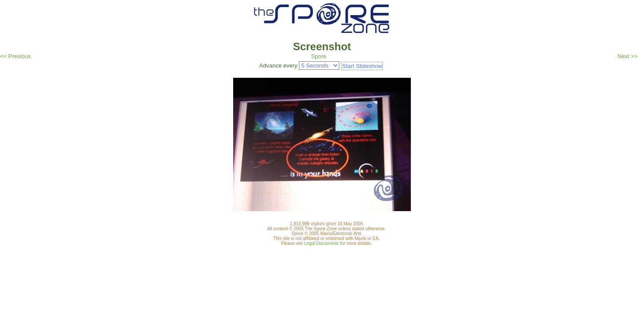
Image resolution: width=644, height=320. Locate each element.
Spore (319, 56)
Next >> (628, 56)
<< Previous (15, 56)
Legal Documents (322, 243)
